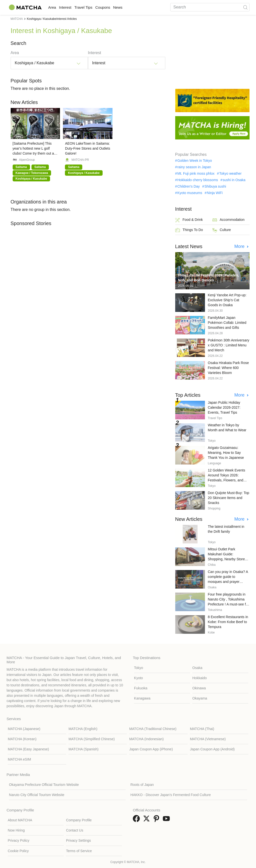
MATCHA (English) (83, 729)
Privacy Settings (78, 840)
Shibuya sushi (215, 186)
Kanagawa (142, 698)
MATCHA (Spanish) (83, 749)
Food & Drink (189, 220)
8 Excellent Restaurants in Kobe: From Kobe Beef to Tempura (228, 622)
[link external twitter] (147, 820)
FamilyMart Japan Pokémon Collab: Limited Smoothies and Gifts (227, 323)
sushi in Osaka (234, 180)
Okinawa (199, 688)
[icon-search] (246, 7)
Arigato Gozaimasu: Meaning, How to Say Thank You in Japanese (226, 453)
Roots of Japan (142, 785)
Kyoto (139, 678)
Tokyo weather (230, 173)
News (140, 7)
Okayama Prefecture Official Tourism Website (44, 785)
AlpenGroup (27, 160)
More (240, 246)
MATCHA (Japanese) (24, 729)
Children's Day (188, 186)
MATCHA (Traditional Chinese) (153, 729)
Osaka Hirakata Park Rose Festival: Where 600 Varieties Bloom (228, 368)
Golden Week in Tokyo (195, 161)
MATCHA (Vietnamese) (208, 739)
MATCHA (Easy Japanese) (28, 749)
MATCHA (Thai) (202, 729)
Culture (222, 230)
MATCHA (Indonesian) (146, 739)
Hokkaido (199, 678)
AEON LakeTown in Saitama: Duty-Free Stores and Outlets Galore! (87, 148)
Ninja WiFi (215, 193)
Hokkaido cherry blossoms (198, 180)
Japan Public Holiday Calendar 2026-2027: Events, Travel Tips (224, 407)
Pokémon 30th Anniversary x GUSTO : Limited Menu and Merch (229, 345)
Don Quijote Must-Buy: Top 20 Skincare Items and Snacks (229, 498)
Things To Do (189, 230)
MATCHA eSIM (19, 759)
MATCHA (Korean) (22, 739)
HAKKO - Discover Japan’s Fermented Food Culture (171, 795)
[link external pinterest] (157, 820)
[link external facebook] (137, 820)
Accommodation (228, 220)
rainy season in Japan (194, 167)
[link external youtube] (167, 820)
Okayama (200, 698)
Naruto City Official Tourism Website (37, 795)
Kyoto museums (190, 193)
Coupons (120, 7)
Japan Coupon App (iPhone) (151, 749)
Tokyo (139, 668)
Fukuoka (141, 688)
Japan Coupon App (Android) (212, 749)
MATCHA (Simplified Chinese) (91, 739)
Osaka (197, 668)
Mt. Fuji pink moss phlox (196, 173)
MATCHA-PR (80, 160)
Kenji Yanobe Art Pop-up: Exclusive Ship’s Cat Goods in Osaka (227, 300)
